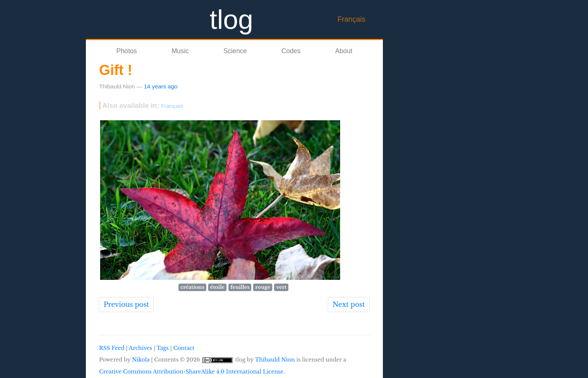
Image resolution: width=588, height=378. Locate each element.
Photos (127, 51)
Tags (162, 348)
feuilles (240, 287)
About (344, 51)
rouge (263, 287)
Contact (184, 348)
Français (351, 19)
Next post (349, 305)
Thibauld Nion (275, 360)
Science (235, 51)
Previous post (126, 305)
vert (281, 287)
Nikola (141, 360)
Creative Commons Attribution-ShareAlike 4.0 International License (191, 372)
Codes (291, 51)
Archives (141, 348)
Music (180, 51)
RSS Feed (112, 348)
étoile (217, 287)
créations (192, 287)
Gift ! (116, 70)
